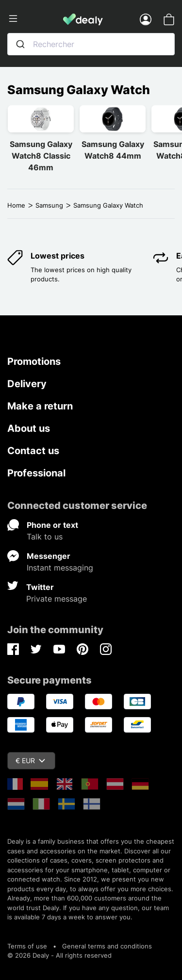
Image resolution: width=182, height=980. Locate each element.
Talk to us (45, 537)
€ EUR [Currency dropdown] (30, 760)
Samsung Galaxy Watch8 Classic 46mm (41, 156)
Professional (36, 473)
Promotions (34, 361)
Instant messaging (60, 568)
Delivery (27, 384)
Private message (57, 599)
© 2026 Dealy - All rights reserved (59, 955)
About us (29, 428)
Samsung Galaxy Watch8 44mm (113, 150)
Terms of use (27, 946)
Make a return (40, 406)
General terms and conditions (107, 946)
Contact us (33, 451)
